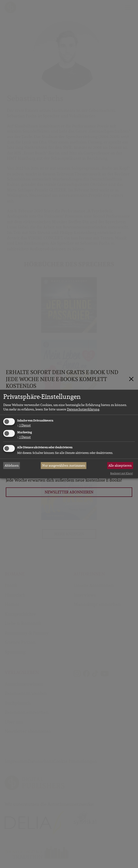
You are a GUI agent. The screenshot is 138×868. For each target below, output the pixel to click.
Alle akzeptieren (120, 465)
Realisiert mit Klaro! (122, 473)
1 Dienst (24, 425)
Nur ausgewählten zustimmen (64, 465)
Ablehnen (12, 465)
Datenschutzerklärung (83, 409)
